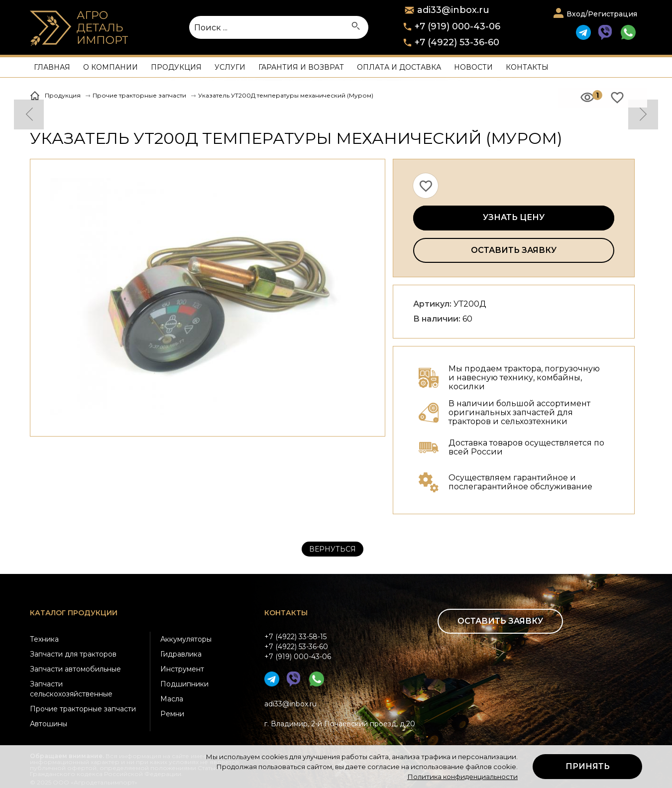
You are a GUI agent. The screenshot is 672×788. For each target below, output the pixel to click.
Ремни (172, 714)
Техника (44, 639)
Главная (52, 67)
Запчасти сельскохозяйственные (71, 689)
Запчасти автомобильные (75, 669)
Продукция (176, 67)
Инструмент (182, 669)
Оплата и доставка (399, 67)
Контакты (527, 67)
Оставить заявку (514, 250)
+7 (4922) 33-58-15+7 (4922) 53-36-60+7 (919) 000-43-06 (298, 647)
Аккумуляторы (186, 639)
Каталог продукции (74, 613)
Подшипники (184, 684)
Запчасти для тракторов (73, 654)
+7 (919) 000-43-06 (457, 26)
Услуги (230, 67)
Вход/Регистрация (602, 14)
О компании (111, 67)
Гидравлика (181, 654)
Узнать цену (514, 217)
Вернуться (333, 549)
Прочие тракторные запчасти (83, 709)
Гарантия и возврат (301, 67)
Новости (473, 67)
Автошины (49, 724)
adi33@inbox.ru (290, 704)
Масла (172, 699)
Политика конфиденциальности (462, 777)
